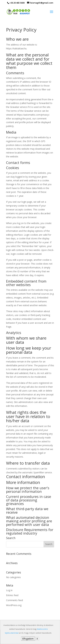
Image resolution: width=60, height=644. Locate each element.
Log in (9, 590)
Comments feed (14, 600)
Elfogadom (28, 639)
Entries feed (12, 595)
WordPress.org (14, 605)
